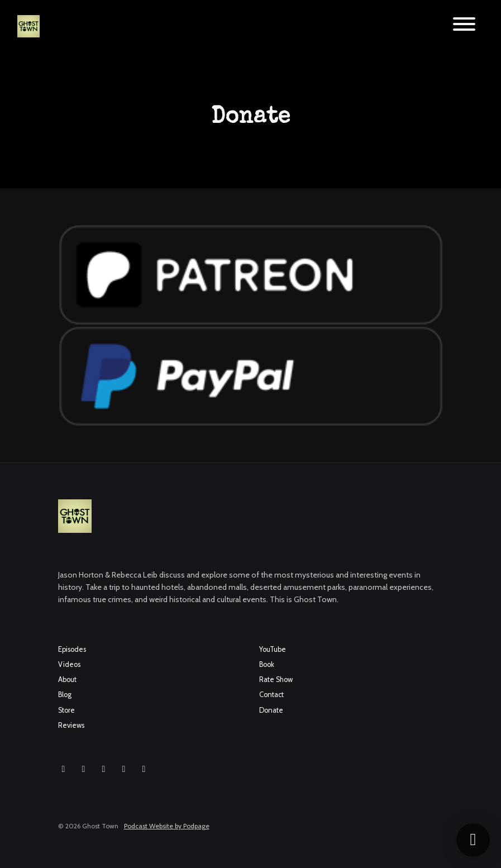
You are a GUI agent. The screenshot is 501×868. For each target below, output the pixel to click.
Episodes (72, 649)
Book (267, 664)
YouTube (273, 649)
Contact (271, 695)
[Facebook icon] (84, 769)
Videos (69, 664)
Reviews (71, 725)
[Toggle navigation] (464, 26)
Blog (65, 695)
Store (66, 710)
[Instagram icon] (64, 769)
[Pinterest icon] (144, 769)
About (67, 679)
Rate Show (276, 679)
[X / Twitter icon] (124, 769)
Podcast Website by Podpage (167, 826)
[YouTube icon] (104, 769)
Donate (271, 710)
